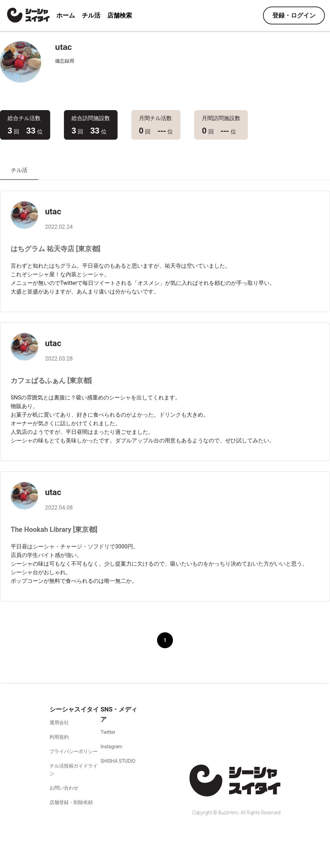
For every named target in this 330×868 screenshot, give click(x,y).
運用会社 (59, 722)
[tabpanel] (165, 430)
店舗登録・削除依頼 (71, 802)
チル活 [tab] (19, 170)
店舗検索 (120, 15)
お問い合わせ (64, 788)
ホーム (66, 15)
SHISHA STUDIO (118, 761)
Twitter (108, 732)
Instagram (111, 747)
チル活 (91, 15)
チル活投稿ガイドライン (74, 770)
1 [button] (165, 640)
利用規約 (59, 737)
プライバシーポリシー (74, 751)
